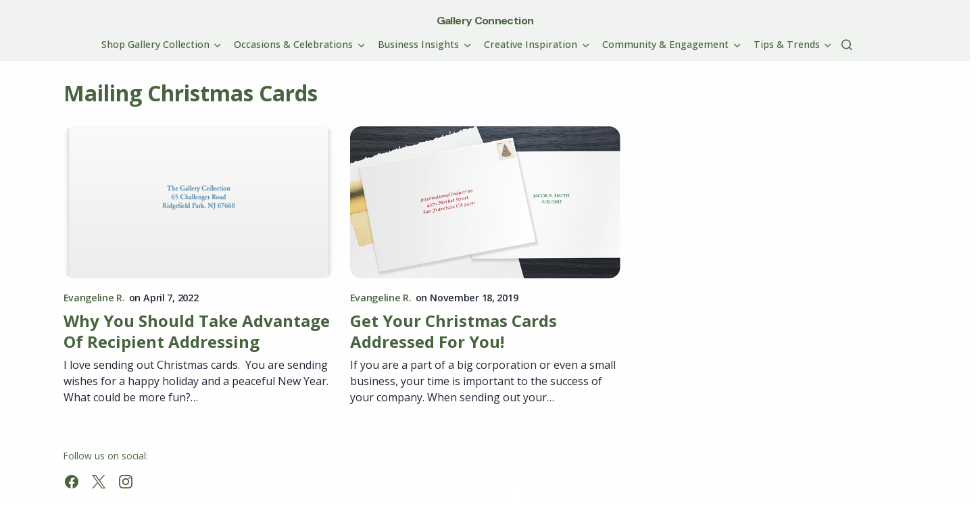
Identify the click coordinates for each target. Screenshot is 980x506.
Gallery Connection (485, 21)
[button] (847, 45)
